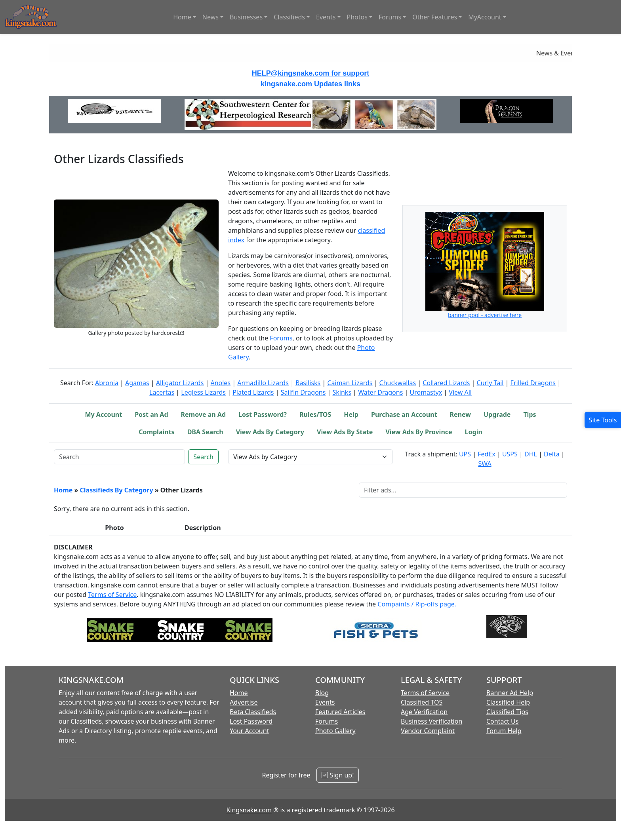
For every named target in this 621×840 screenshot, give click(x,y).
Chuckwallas (398, 383)
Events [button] (326, 17)
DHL (531, 454)
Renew (460, 414)
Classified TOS (422, 702)
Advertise (244, 702)
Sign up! (338, 775)
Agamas (137, 383)
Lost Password (251, 721)
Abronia (107, 383)
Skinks (342, 392)
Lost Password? (263, 414)
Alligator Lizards (180, 383)
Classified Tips (507, 712)
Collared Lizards (446, 383)
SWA (485, 464)
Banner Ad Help (510, 693)
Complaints (157, 432)
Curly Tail (490, 383)
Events (325, 702)
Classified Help (508, 702)
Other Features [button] (435, 17)
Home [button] (182, 17)
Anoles (220, 383)
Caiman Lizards (350, 383)
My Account (103, 414)
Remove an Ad (204, 414)
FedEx (487, 454)
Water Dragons (380, 392)
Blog (322, 693)
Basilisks (308, 383)
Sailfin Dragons (303, 392)
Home (63, 490)
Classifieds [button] (289, 17)
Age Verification (424, 712)
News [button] (210, 17)
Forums (281, 338)
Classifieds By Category (117, 490)
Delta (552, 454)
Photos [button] (357, 17)
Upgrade (497, 414)
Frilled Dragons (533, 383)
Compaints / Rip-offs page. (417, 604)
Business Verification (431, 721)
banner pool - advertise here (485, 315)
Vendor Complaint (428, 731)
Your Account (249, 731)
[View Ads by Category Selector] (310, 457)
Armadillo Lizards (263, 383)
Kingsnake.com (249, 810)
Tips (530, 414)
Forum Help (504, 731)
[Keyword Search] (119, 457)
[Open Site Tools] (603, 420)
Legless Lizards (203, 392)
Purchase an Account (404, 414)
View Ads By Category (270, 432)
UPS (465, 454)
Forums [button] (390, 17)
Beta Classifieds (253, 712)
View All (460, 392)
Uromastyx (426, 392)
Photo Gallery (335, 731)
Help (351, 414)
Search (203, 457)
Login (474, 432)
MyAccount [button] (485, 17)
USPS (510, 454)
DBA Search (205, 432)
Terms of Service (112, 595)
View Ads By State (345, 432)
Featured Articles (340, 712)
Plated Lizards (253, 392)
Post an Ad (151, 414)
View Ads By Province (419, 432)
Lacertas (162, 392)
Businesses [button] (246, 17)
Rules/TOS (315, 414)
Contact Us (502, 721)
